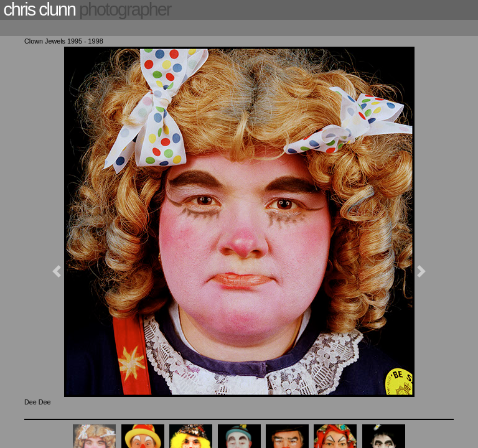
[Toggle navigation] (29, 29)
